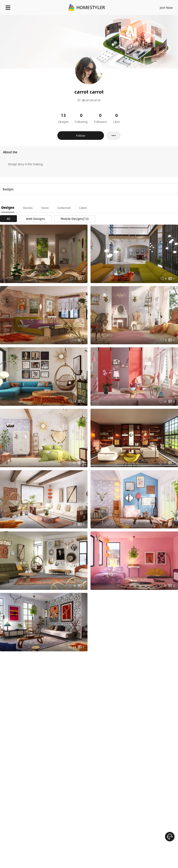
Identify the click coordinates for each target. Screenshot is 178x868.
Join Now (166, 7)
